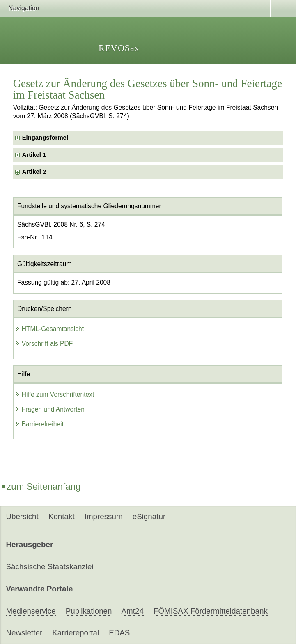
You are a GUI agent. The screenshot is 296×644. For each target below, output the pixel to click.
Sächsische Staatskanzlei (49, 567)
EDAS (119, 633)
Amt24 (133, 611)
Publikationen (89, 611)
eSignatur (149, 516)
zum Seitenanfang (40, 486)
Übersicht (22, 516)
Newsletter (24, 633)
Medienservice (31, 611)
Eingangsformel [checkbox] (45, 138)
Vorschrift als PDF (44, 344)
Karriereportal (76, 633)
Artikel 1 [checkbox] (34, 155)
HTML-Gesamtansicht (50, 329)
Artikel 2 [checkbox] (34, 172)
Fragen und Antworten (50, 409)
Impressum (104, 516)
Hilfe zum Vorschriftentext (55, 394)
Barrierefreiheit (39, 424)
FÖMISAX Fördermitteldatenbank (211, 611)
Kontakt (62, 516)
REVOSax (119, 48)
